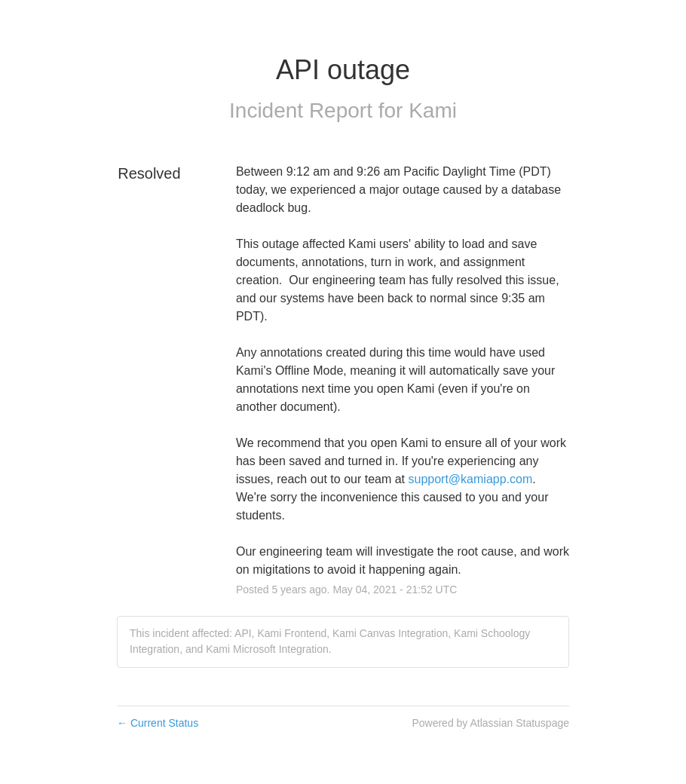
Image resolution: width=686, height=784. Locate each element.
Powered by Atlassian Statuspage (490, 723)
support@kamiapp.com (471, 479)
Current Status (158, 723)
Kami (433, 110)
